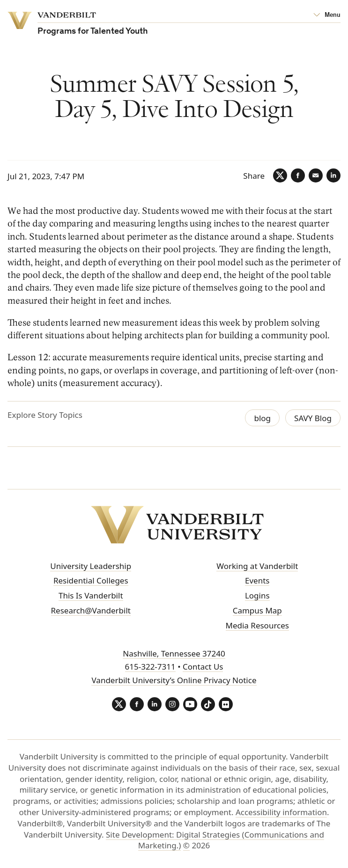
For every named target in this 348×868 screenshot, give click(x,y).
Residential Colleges (91, 580)
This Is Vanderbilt (91, 595)
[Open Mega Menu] (327, 15)
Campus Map (257, 610)
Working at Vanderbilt (257, 566)
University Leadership (91, 566)
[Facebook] (298, 175)
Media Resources (257, 625)
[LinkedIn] (333, 175)
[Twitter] (280, 175)
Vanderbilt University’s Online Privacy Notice (174, 680)
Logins (257, 595)
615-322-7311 (150, 667)
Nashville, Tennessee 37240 (174, 653)
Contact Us (203, 667)
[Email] (316, 175)
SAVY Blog (313, 418)
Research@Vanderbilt (91, 610)
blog (262, 418)
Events (257, 580)
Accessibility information (281, 812)
